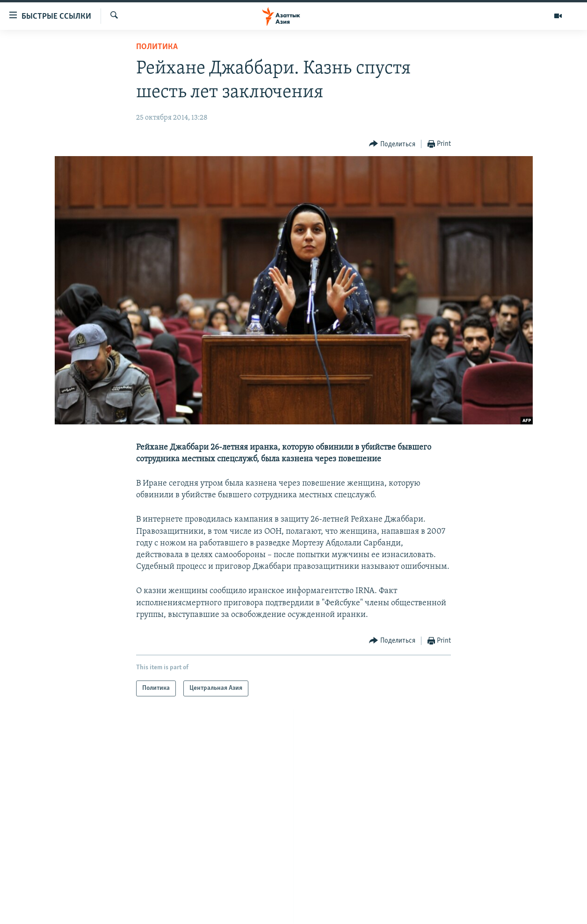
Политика (157, 47)
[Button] (392, 144)
